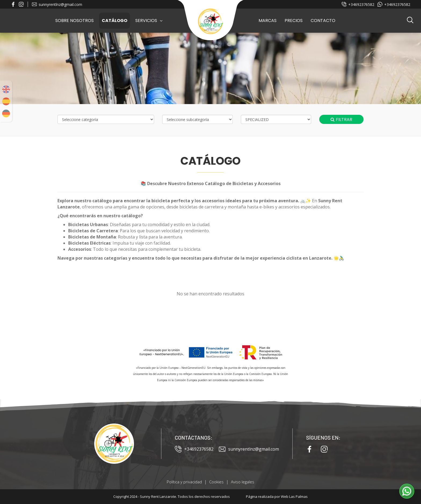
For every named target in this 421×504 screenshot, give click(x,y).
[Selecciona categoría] (106, 119)
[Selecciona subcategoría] (197, 119)
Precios (294, 21)
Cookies (216, 482)
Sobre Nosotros (75, 21)
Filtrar (341, 119)
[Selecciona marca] (276, 119)
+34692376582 (358, 4)
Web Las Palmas (294, 496)
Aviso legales (243, 482)
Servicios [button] (149, 21)
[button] (410, 21)
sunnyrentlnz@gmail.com (57, 4)
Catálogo (115, 21)
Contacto (323, 21)
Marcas (268, 21)
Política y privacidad (184, 482)
